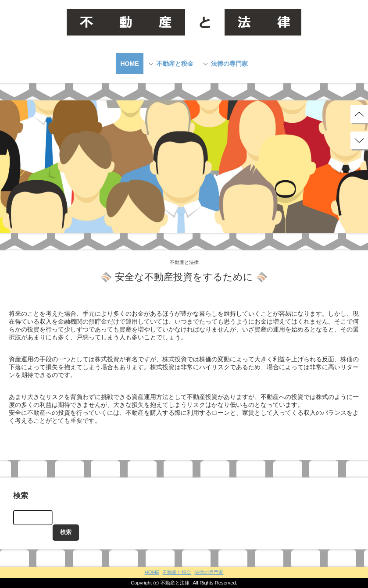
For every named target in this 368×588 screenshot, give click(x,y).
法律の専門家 (229, 64)
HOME (130, 64)
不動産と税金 (175, 64)
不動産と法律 (175, 583)
